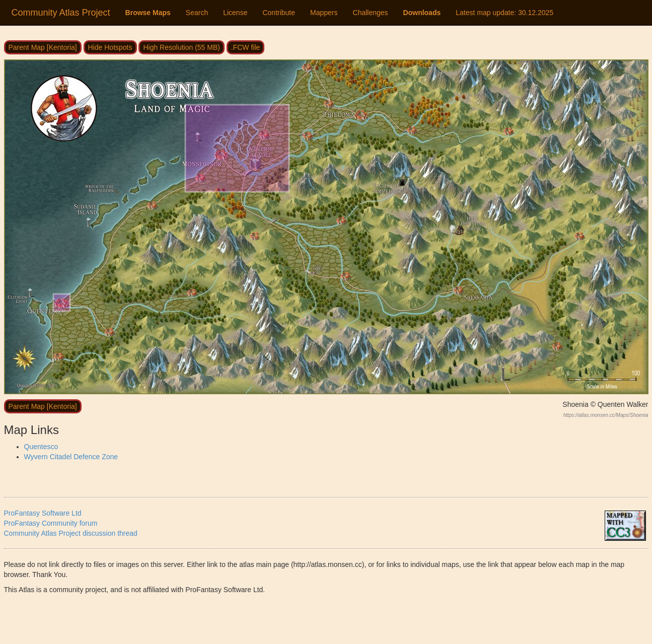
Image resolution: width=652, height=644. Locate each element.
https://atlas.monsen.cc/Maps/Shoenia (606, 415)
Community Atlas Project (61, 13)
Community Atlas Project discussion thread (71, 533)
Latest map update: (504, 13)
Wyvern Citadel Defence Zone (71, 457)
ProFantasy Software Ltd (43, 513)
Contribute (279, 13)
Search (197, 13)
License (235, 13)
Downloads (422, 13)
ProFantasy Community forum (51, 523)
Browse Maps (148, 13)
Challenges (371, 13)
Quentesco (41, 447)
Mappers (324, 13)
